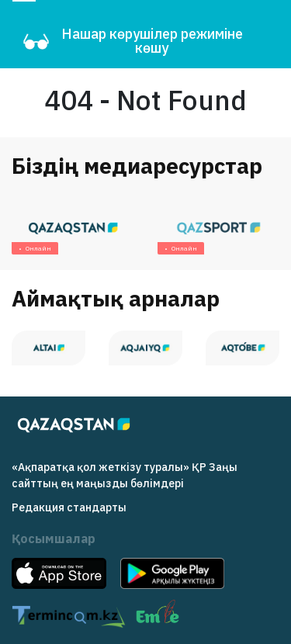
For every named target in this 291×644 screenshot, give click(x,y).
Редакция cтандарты (69, 507)
